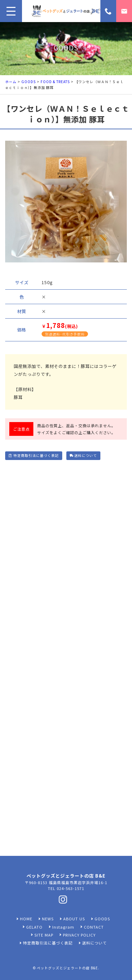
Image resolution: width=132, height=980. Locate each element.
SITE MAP (44, 935)
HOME (26, 919)
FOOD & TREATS (55, 82)
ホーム (11, 82)
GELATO (34, 927)
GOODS (29, 82)
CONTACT (94, 927)
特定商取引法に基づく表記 (34, 455)
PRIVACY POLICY (79, 935)
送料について (83, 455)
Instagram (63, 927)
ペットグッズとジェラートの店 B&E (67, 968)
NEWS (48, 919)
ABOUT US (74, 919)
